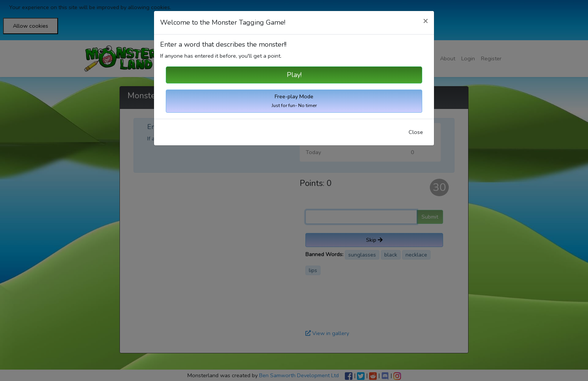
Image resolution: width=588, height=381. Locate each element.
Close (416, 132)
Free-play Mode (294, 101)
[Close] (425, 21)
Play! (294, 75)
